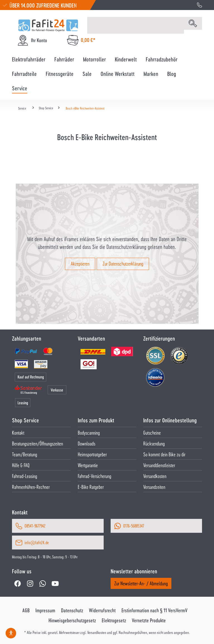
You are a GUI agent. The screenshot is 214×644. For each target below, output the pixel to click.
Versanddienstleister (159, 465)
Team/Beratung (25, 454)
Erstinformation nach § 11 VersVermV (155, 610)
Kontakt (18, 433)
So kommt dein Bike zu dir (164, 454)
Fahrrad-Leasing (25, 476)
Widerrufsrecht (102, 610)
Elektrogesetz (114, 620)
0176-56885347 (134, 526)
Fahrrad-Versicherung (94, 476)
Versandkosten (155, 476)
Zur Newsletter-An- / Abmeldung (141, 583)
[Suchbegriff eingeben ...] (136, 25)
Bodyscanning (89, 433)
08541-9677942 (35, 526)
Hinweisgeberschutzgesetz (72, 620)
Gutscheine (152, 433)
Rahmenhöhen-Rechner (31, 487)
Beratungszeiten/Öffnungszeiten (37, 443)
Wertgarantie (88, 465)
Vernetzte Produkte (149, 620)
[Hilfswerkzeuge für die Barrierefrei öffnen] (11, 633)
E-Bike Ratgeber (91, 487)
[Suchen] (193, 23)
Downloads (87, 443)
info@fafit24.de (37, 542)
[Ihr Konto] (32, 40)
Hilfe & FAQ (21, 465)
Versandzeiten (154, 487)
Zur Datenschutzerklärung (123, 263)
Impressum (45, 610)
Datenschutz (72, 610)
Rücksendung (154, 443)
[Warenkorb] (81, 40)
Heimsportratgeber (92, 454)
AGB (26, 610)
